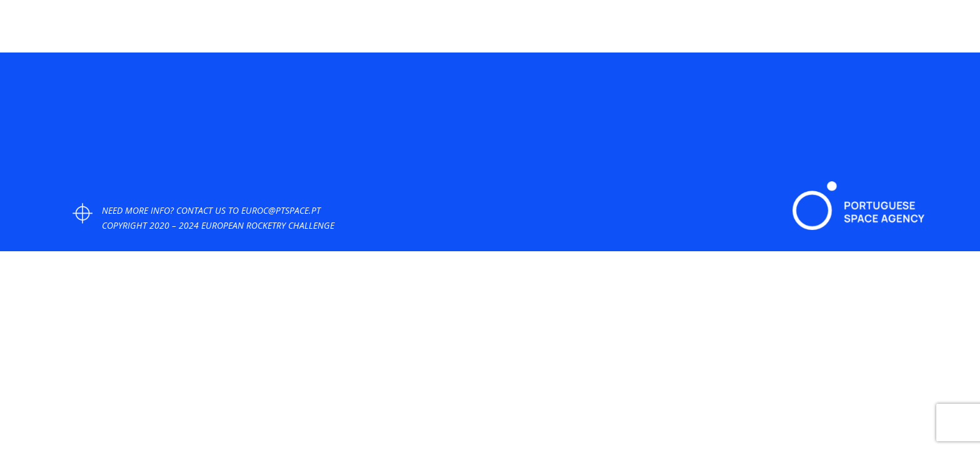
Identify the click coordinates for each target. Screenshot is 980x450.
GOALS (685, 31)
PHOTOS (637, 31)
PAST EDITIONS (861, 31)
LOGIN (935, 31)
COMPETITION (574, 31)
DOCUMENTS (742, 31)
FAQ (806, 31)
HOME (517, 31)
